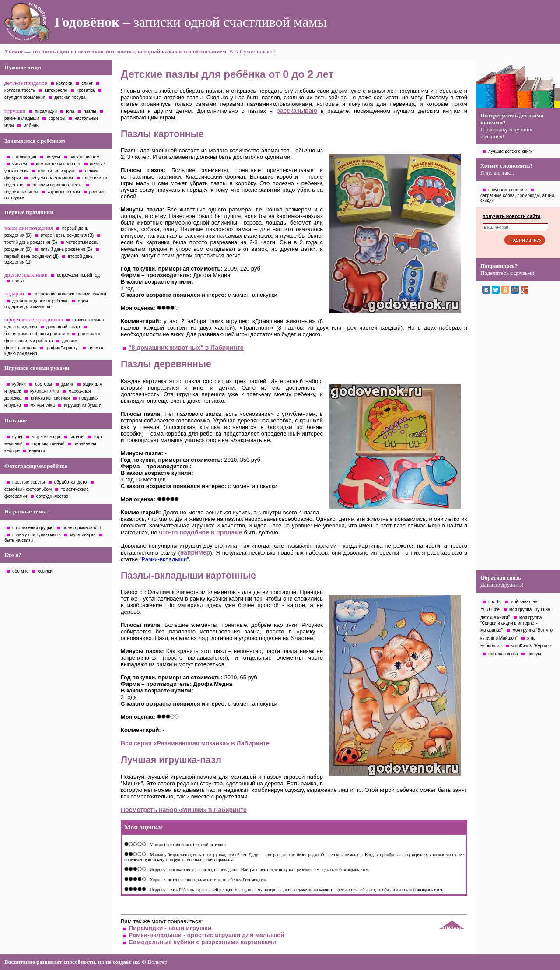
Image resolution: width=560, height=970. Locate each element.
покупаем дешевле (507, 190)
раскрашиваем (84, 157)
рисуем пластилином (52, 178)
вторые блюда (46, 437)
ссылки (45, 571)
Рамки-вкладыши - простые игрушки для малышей (206, 935)
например (195, 552)
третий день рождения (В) (31, 242)
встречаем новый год (78, 275)
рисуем (53, 157)
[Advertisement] (518, 434)
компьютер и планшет (59, 164)
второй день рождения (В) (67, 235)
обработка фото (71, 482)
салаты (77, 437)
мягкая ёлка (42, 405)
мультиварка (83, 535)
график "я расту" (62, 348)
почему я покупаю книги (37, 535)
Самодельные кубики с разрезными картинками (202, 942)
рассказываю (297, 111)
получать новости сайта (511, 216)
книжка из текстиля (51, 398)
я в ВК (495, 602)
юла (70, 111)
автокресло (56, 90)
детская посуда (70, 97)
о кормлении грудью (33, 528)
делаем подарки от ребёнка (40, 301)
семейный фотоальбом (28, 489)
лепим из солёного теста (58, 185)
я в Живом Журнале (532, 646)
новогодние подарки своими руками (70, 294)
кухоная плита (45, 391)
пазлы (90, 111)
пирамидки (46, 111)
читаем (19, 164)
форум (534, 654)
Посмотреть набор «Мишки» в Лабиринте (184, 810)
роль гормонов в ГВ (82, 528)
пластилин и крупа (57, 171)
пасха (18, 281)
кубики (19, 384)
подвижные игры (21, 192)
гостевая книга (503, 654)
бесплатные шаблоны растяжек (37, 334)
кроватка (86, 90)
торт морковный (48, 444)
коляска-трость (20, 90)
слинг (87, 83)
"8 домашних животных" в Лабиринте (186, 348)
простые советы (29, 482)
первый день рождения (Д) (31, 256)
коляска (64, 83)
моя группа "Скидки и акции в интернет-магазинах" (511, 624)
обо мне (21, 571)
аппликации (24, 157)
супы (17, 437)
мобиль (31, 125)
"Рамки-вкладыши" (164, 559)
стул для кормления (25, 97)
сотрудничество (52, 496)
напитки (37, 451)
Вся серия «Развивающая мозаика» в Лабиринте (195, 743)
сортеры (57, 118)
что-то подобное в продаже (201, 532)
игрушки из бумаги (82, 405)
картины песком (63, 192)
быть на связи (19, 540)
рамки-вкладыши (22, 118)
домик (67, 384)
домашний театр (63, 327)
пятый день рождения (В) (66, 249)
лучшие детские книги (511, 151)
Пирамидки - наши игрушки (170, 928)
